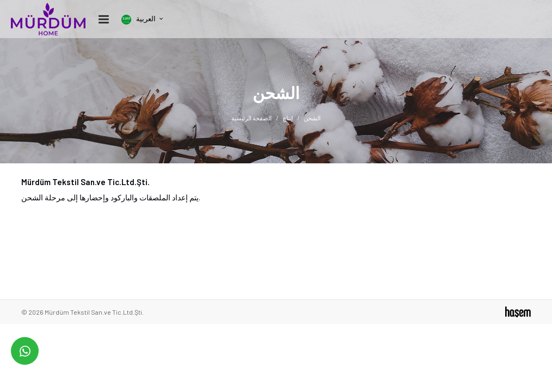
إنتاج (288, 118)
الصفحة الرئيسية (252, 118)
